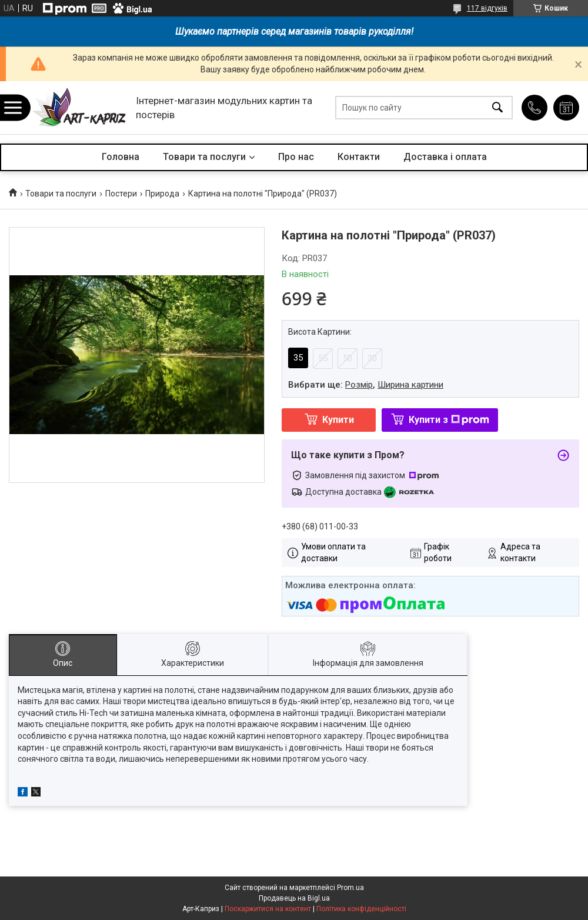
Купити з (449, 420)
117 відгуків (487, 8)
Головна (121, 157)
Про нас (296, 157)
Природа (162, 194)
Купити (338, 420)
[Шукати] (497, 108)
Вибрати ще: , (366, 385)
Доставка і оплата (445, 157)
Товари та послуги (204, 157)
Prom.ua (350, 888)
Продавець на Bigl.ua (294, 898)
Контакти (359, 157)
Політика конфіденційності (361, 909)
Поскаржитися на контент (268, 909)
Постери (121, 194)
